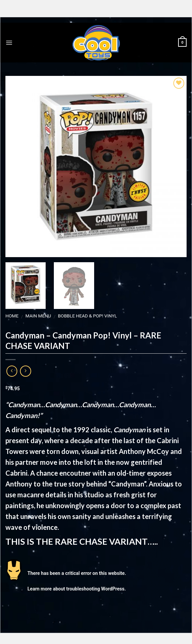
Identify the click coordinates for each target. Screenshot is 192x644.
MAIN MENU (38, 316)
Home (12, 316)
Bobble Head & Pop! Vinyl (87, 316)
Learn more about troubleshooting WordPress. (77, 588)
